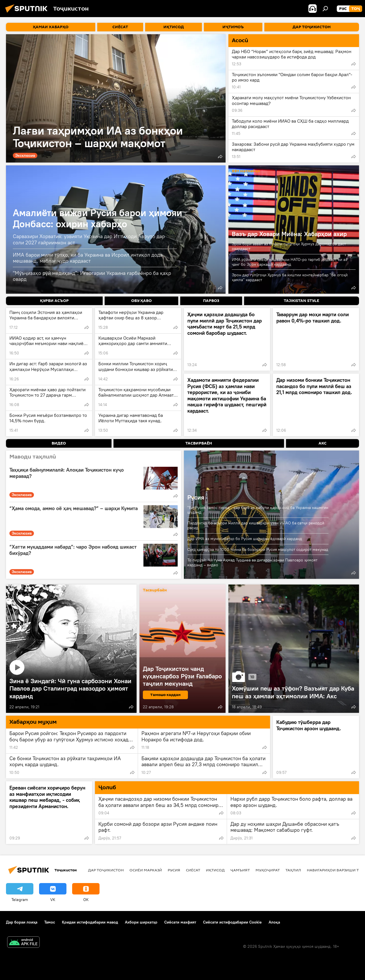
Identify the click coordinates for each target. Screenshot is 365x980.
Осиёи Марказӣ (146, 870)
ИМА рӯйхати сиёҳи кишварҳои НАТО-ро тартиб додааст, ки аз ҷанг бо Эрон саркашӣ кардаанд (290, 262)
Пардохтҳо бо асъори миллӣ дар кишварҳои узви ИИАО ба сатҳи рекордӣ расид (256, 525)
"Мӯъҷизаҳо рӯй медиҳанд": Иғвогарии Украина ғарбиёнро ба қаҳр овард (92, 276)
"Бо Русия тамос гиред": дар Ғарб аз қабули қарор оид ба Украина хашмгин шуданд (258, 510)
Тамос (50, 922)
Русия (196, 497)
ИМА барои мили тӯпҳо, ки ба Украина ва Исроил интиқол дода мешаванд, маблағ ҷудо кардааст (88, 258)
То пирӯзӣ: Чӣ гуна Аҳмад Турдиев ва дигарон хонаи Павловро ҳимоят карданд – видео (252, 562)
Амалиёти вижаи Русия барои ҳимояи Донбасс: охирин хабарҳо (98, 218)
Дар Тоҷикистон (106, 870)
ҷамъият (240, 870)
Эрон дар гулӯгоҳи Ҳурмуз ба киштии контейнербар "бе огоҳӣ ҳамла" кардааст (290, 277)
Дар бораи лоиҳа (22, 922)
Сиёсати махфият (180, 922)
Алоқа (274, 922)
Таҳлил (293, 870)
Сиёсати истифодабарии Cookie (232, 922)
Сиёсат (193, 870)
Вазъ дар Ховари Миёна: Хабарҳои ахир (289, 234)
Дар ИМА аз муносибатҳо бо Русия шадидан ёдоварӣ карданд (245, 539)
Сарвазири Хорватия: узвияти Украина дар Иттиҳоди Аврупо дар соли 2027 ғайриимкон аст (89, 239)
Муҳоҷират (268, 870)
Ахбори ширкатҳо (141, 922)
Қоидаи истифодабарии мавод (90, 922)
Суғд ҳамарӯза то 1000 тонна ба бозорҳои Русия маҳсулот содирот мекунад (258, 549)
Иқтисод (215, 870)
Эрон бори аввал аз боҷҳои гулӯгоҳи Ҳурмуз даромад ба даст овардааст (289, 246)
